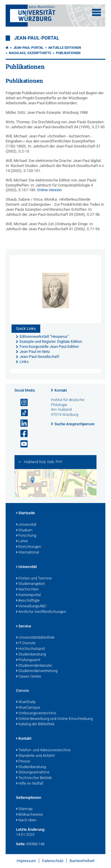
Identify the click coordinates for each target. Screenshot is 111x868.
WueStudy (26, 702)
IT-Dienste (26, 643)
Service (24, 627)
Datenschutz (53, 861)
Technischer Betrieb (34, 778)
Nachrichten (27, 590)
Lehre (22, 541)
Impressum (26, 861)
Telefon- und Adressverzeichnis (43, 750)
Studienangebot (30, 584)
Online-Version (49, 190)
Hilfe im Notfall (30, 784)
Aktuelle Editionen (65, 48)
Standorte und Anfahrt (35, 756)
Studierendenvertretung (37, 671)
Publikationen (68, 53)
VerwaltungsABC (31, 606)
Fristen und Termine (34, 579)
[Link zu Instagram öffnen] (22, 403)
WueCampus (28, 708)
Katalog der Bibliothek (35, 724)
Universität (26, 525)
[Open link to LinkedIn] (22, 423)
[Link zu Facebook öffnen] (22, 434)
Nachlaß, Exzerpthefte (30, 53)
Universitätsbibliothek (35, 638)
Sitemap (24, 809)
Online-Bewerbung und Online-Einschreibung (54, 719)
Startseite (25, 513)
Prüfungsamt (28, 660)
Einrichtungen (29, 547)
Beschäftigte (28, 601)
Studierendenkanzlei (34, 666)
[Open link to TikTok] (22, 413)
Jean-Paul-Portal (37, 38)
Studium (24, 530)
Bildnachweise (29, 815)
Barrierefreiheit (82, 861)
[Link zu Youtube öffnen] (22, 444)
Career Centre (29, 677)
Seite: (21, 844)
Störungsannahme (33, 773)
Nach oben (26, 820)
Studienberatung (31, 655)
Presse (23, 762)
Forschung (26, 536)
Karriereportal (28, 595)
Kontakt (61, 390)
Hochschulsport (30, 649)
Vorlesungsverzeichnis (36, 713)
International (28, 553)
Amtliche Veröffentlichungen (41, 612)
